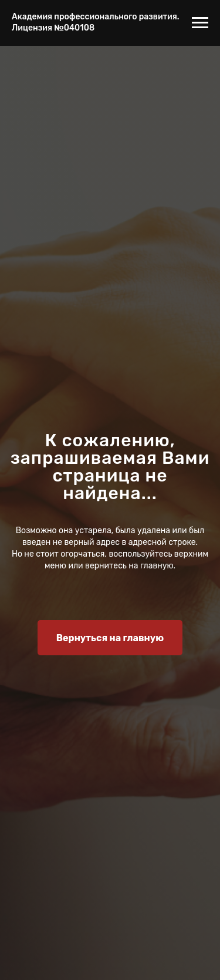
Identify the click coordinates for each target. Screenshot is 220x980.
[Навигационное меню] (200, 23)
